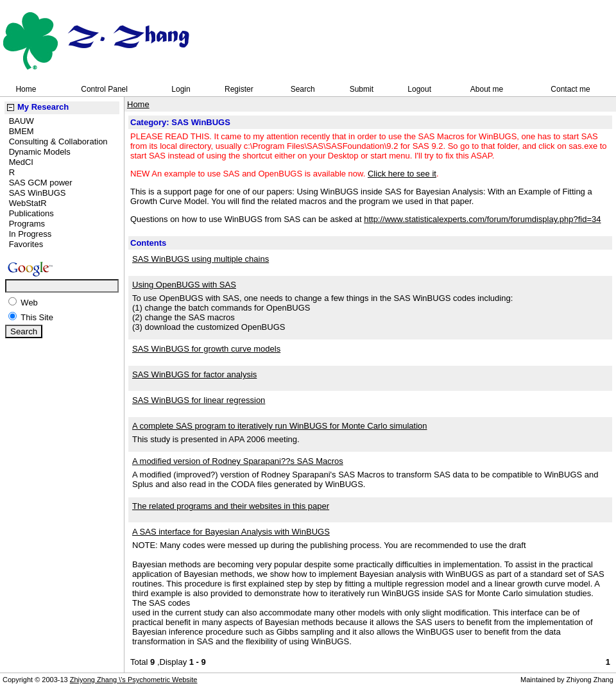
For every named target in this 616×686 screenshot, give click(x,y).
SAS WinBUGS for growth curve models (206, 349)
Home (26, 89)
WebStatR (28, 203)
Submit (362, 89)
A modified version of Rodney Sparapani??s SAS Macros (238, 461)
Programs (27, 224)
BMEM (21, 131)
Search (303, 89)
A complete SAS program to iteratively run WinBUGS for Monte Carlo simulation (280, 426)
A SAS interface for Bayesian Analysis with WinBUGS (231, 532)
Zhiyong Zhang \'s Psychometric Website (134, 680)
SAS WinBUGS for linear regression (199, 400)
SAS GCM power (41, 183)
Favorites (26, 244)
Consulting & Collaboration (58, 141)
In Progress (30, 234)
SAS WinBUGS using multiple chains (201, 259)
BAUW (21, 121)
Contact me (570, 89)
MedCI (21, 162)
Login (181, 89)
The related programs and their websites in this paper (231, 506)
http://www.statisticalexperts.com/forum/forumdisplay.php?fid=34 (482, 219)
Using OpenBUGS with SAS (184, 285)
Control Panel (104, 89)
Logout (419, 89)
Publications (31, 213)
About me (487, 89)
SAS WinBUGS (38, 193)
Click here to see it (402, 174)
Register (239, 89)
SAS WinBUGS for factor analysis (194, 374)
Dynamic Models (40, 152)
